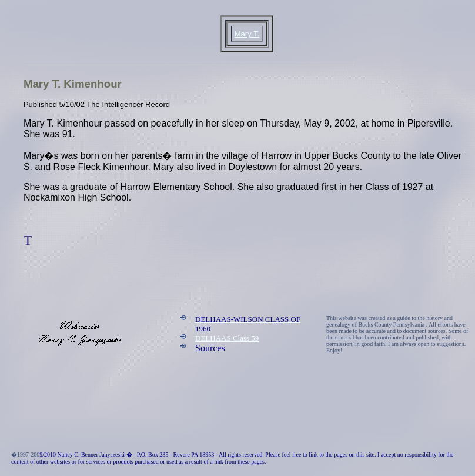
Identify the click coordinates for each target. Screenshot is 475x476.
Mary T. (247, 34)
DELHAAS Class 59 (227, 338)
